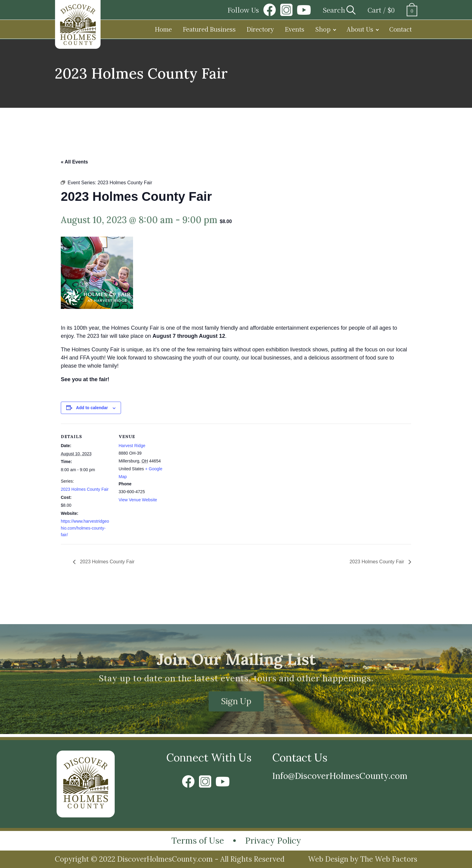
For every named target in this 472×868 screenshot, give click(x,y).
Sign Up (236, 701)
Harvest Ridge (132, 446)
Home (163, 29)
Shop (323, 29)
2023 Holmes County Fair (85, 489)
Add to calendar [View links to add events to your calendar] (92, 408)
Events (295, 29)
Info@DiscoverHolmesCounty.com (340, 776)
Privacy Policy (273, 841)
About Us (360, 29)
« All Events (74, 162)
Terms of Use (198, 841)
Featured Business (209, 29)
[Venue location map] (208, 465)
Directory (260, 29)
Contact (401, 29)
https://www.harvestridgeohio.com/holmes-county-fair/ (85, 528)
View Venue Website (138, 500)
